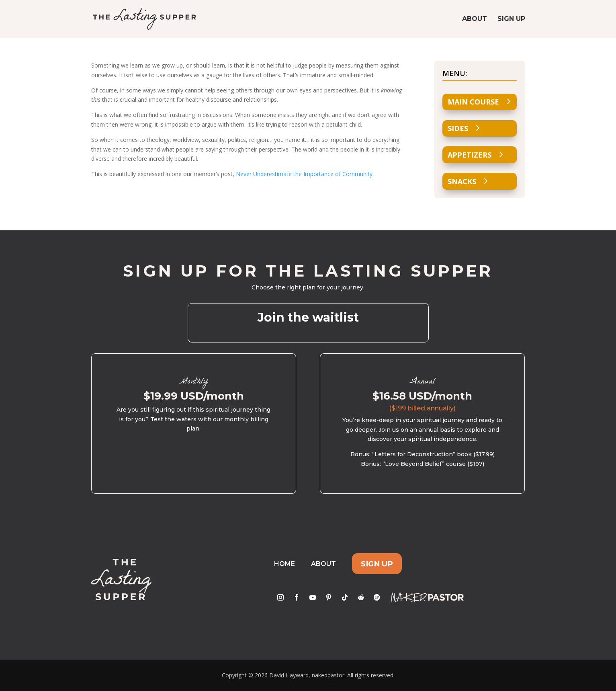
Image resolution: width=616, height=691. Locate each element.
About (475, 19)
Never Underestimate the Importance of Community (304, 174)
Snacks (462, 181)
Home (284, 564)
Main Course (473, 102)
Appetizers (470, 155)
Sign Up (511, 19)
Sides (458, 128)
